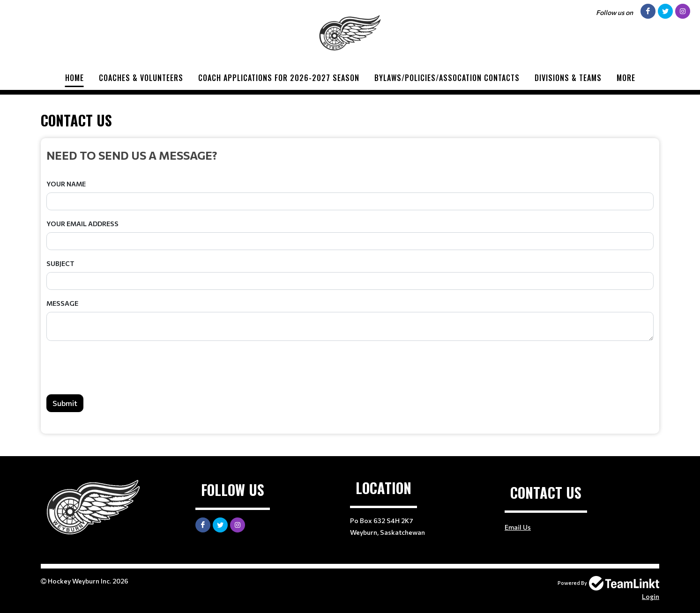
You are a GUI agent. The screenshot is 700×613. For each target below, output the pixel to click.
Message (62, 303)
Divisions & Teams (568, 78)
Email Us (518, 527)
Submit (65, 403)
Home (74, 78)
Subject (60, 263)
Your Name (66, 184)
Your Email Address (82, 224)
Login (651, 596)
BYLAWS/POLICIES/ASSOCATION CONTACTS (447, 78)
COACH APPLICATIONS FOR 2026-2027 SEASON (279, 78)
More (626, 78)
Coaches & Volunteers (141, 78)
